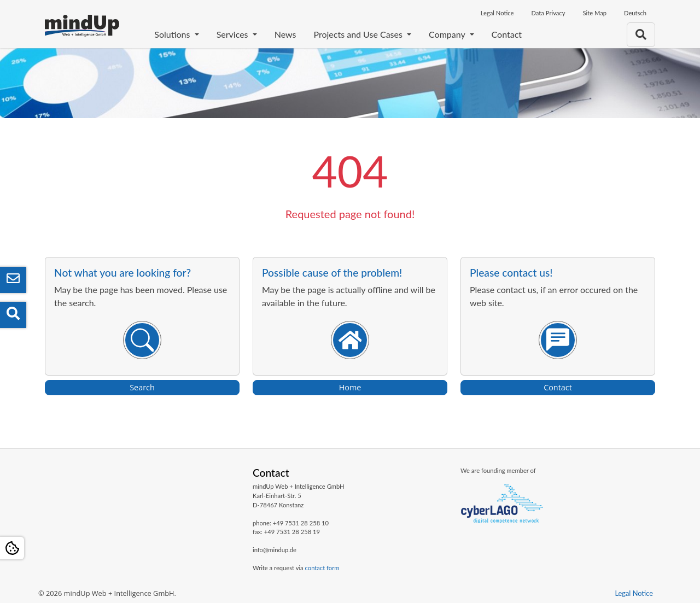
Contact (507, 34)
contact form (322, 568)
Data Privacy (548, 13)
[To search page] (641, 35)
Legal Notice (497, 13)
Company (448, 34)
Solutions (173, 34)
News (285, 34)
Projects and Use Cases (359, 34)
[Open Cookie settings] (12, 548)
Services (234, 34)
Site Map (594, 13)
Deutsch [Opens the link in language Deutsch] (635, 13)
